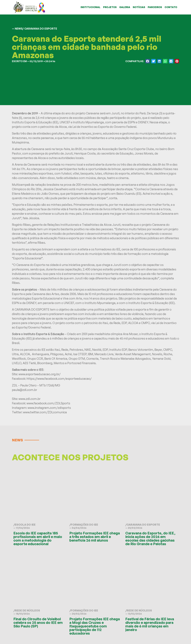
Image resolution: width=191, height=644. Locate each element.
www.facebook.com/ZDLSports (48, 403)
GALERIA (125, 7)
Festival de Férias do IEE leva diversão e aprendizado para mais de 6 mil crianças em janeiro (150, 624)
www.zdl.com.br (29, 399)
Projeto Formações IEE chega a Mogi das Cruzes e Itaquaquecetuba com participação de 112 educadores (95, 626)
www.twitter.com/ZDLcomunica (45, 412)
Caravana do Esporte (143, 525)
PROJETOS (110, 7)
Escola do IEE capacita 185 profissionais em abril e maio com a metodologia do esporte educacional (38, 538)
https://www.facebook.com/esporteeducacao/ (59, 379)
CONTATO (171, 7)
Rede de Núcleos (27, 610)
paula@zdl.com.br (24, 390)
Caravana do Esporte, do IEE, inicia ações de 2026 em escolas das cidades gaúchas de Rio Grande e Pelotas (150, 538)
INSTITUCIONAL (91, 7)
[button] (148, 61)
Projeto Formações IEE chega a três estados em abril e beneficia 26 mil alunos (95, 537)
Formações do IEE (84, 525)
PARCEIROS (155, 7)
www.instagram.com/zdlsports (49, 408)
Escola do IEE (25, 525)
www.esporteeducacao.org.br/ (40, 374)
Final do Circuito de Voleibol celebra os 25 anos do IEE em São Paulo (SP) (38, 622)
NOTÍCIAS (139, 7)
